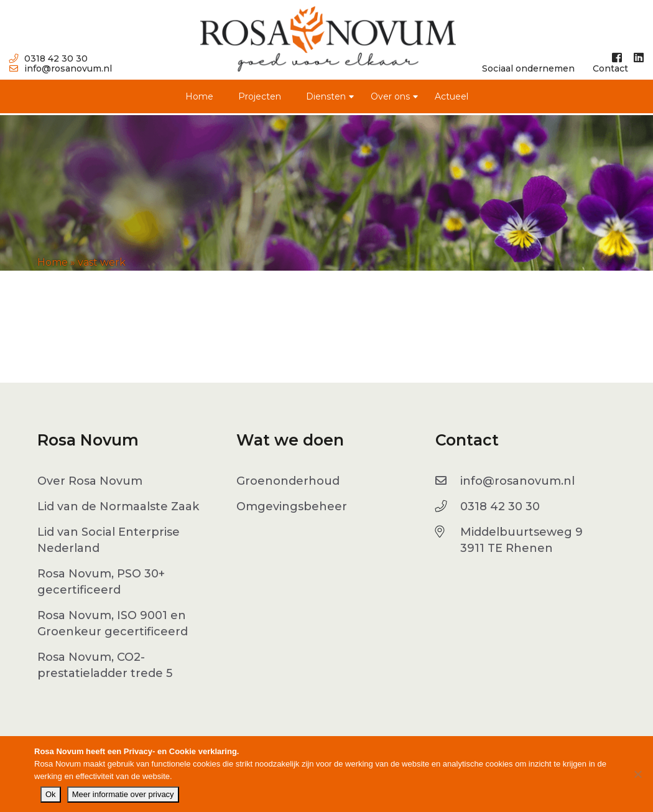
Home (199, 96)
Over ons (390, 96)
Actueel (452, 96)
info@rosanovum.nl (61, 68)
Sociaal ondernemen (528, 68)
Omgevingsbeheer (292, 506)
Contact (610, 68)
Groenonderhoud (288, 481)
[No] (637, 774)
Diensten (326, 96)
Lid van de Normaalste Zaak (118, 506)
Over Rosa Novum (90, 481)
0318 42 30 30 (49, 58)
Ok (51, 794)
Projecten (260, 96)
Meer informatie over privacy (123, 794)
